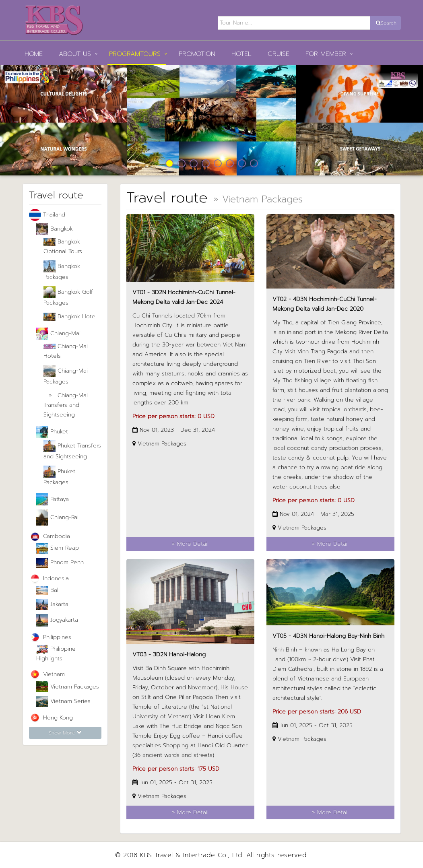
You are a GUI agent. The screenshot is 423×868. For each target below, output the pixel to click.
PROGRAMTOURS (135, 54)
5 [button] (218, 163)
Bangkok (55, 229)
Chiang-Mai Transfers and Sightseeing (66, 405)
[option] (211, 120)
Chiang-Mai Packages (66, 375)
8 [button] (254, 163)
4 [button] (206, 163)
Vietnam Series (63, 701)
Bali (48, 591)
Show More (65, 733)
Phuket (52, 432)
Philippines (50, 638)
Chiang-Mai (58, 334)
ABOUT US (75, 54)
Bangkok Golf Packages (68, 297)
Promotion (197, 54)
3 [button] (194, 163)
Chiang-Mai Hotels (66, 351)
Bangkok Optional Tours (63, 246)
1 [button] (169, 163)
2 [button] (182, 163)
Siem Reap (58, 548)
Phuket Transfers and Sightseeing (72, 450)
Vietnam (47, 675)
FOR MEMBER (326, 54)
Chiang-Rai (57, 518)
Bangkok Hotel (70, 316)
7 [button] (242, 163)
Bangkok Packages (62, 271)
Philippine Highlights (56, 654)
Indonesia (49, 579)
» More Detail (190, 544)
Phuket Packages (59, 476)
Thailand (47, 215)
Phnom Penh (60, 563)
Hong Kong (51, 718)
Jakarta (52, 605)
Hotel (241, 54)
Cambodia (50, 537)
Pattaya (53, 499)
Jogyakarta (57, 620)
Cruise (279, 54)
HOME (34, 54)
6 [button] (230, 163)
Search (386, 23)
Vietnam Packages (68, 687)
